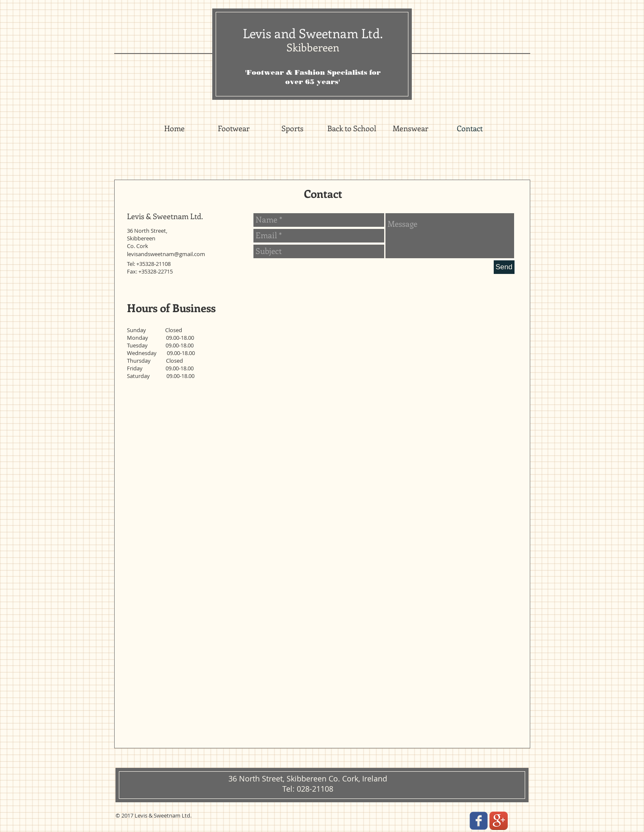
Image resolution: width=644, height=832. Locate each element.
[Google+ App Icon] (499, 821)
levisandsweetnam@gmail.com (166, 254)
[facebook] (479, 821)
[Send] (504, 267)
